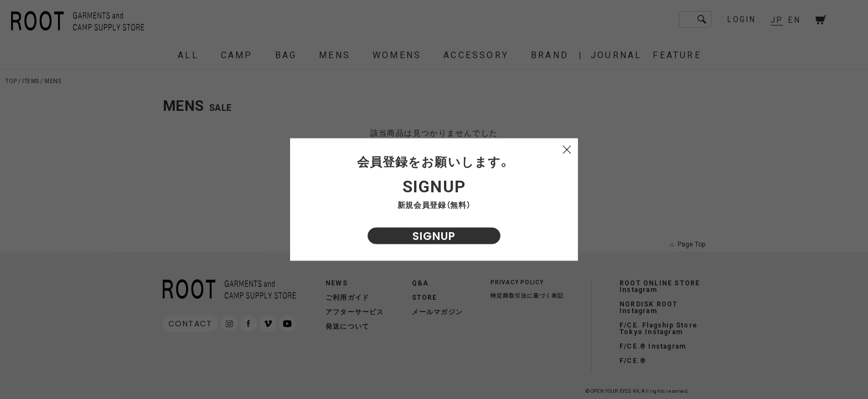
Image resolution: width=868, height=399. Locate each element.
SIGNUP (434, 236)
